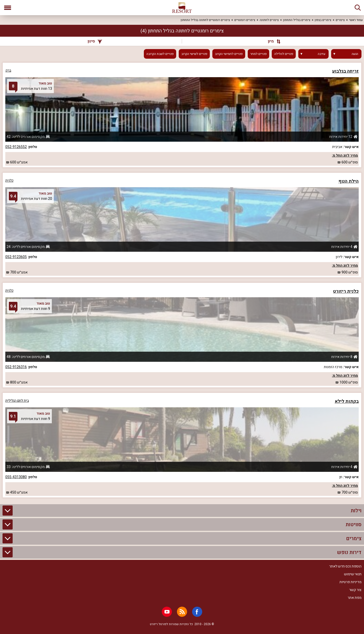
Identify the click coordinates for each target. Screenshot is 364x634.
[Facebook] (197, 612)
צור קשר (355, 590)
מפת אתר (355, 598)
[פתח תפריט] (8, 8)
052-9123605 (16, 257)
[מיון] (272, 41)
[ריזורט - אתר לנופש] (182, 8)
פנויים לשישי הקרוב (194, 54)
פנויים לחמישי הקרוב (229, 54)
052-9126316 (16, 367)
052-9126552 (16, 147)
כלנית (9, 181)
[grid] (182, 280)
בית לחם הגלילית (17, 401)
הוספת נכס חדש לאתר (345, 566)
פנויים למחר (258, 54)
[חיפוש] (358, 8)
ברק (8, 70)
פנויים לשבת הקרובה (160, 54)
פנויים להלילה (284, 54)
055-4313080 (16, 477)
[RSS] (182, 612)
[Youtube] (167, 612)
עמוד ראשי (356, 20)
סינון (95, 41)
